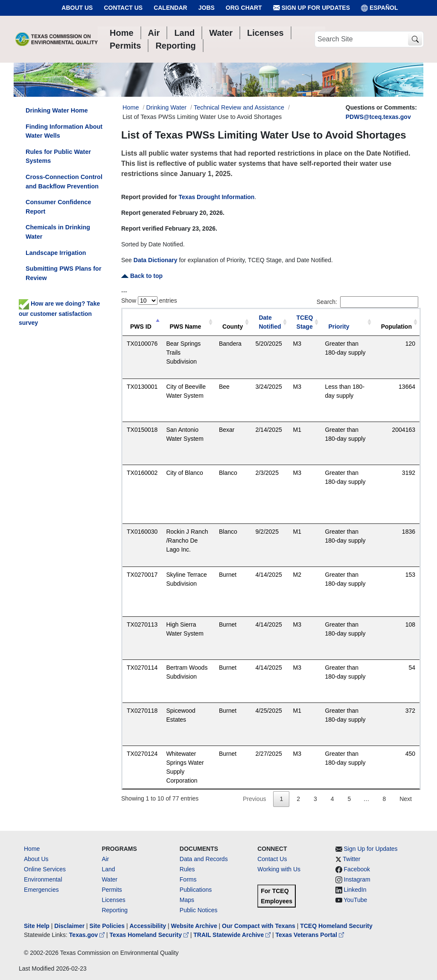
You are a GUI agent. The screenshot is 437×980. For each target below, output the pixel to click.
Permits (112, 890)
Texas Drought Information (217, 197)
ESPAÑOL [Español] (380, 8)
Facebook (357, 869)
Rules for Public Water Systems (58, 156)
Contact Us (123, 8)
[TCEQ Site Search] (415, 39)
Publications (196, 890)
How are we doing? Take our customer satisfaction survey (59, 313)
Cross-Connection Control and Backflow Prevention (64, 182)
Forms (188, 879)
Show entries (149, 301)
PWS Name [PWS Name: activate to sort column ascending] (185, 327)
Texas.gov (88, 935)
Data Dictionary (156, 260)
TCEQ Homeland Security (336, 926)
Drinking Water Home (57, 110)
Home (32, 849)
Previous (254, 799)
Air (105, 859)
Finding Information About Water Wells (64, 131)
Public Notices (199, 910)
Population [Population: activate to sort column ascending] (396, 327)
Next (406, 799)
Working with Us (279, 869)
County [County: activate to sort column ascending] (233, 327)
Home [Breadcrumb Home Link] (131, 107)
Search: (367, 302)
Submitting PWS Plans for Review (64, 273)
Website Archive (194, 926)
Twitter (351, 859)
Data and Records (204, 859)
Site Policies (107, 926)
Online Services (45, 869)
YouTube (355, 900)
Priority (339, 327)
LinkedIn (355, 890)
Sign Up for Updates (312, 8)
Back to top (142, 276)
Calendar (170, 8)
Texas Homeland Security (150, 935)
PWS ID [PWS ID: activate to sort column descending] (141, 327)
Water (109, 879)
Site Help (37, 926)
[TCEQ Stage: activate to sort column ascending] (305, 322)
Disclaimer (69, 926)
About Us (77, 8)
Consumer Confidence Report (58, 207)
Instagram (357, 879)
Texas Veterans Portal (310, 935)
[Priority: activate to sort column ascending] (347, 322)
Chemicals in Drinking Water (58, 232)
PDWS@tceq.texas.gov (378, 117)
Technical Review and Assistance (239, 107)
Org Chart (244, 8)
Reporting (115, 910)
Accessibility (149, 926)
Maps (187, 900)
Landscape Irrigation (56, 253)
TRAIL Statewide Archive (233, 935)
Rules (187, 869)
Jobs (207, 8)
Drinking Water (166, 107)
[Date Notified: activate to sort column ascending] (270, 322)
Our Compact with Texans (259, 926)
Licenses (113, 900)
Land (108, 869)
